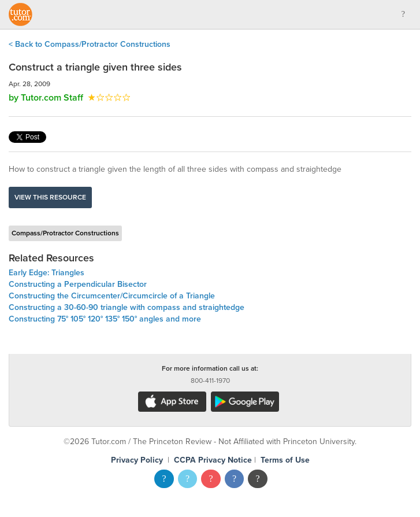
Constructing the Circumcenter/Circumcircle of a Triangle (112, 296)
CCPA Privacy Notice (213, 460)
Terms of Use (285, 460)
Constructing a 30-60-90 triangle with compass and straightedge (127, 307)
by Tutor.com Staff (46, 98)
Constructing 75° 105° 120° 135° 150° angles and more (105, 319)
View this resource (50, 197)
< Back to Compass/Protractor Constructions (90, 44)
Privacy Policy (137, 460)
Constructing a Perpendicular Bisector (78, 284)
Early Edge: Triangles (47, 273)
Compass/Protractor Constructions (65, 233)
